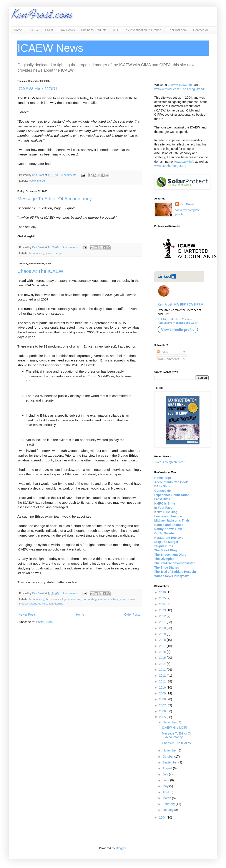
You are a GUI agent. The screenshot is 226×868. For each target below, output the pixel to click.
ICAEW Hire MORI (37, 89)
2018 (163, 640)
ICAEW (33, 30)
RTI (115, 30)
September (170, 762)
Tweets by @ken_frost (169, 462)
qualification (46, 604)
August (168, 768)
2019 (163, 634)
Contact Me (201, 30)
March (167, 798)
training (59, 604)
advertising (75, 599)
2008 (163, 699)
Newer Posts (27, 615)
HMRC (50, 30)
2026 (163, 592)
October (168, 757)
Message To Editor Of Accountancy (55, 199)
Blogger (121, 848)
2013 (163, 670)
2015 (163, 658)
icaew (32, 181)
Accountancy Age (56, 599)
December (170, 722)
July (166, 774)
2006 (163, 711)
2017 (163, 646)
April (166, 792)
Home (18, 30)
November (170, 750)
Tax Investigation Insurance (143, 30)
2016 (163, 652)
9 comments (70, 247)
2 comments (70, 593)
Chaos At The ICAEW (40, 271)
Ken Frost (38, 175)
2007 (163, 705)
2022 (163, 616)
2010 (163, 687)
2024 (163, 604)
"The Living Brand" (192, 89)
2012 (163, 675)
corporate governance (96, 599)
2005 (163, 717)
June (166, 780)
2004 (163, 817)
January (168, 810)
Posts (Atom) (45, 622)
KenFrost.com (177, 30)
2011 (163, 681)
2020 (163, 628)
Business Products (94, 30)
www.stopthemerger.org (170, 166)
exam (123, 599)
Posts (162, 352)
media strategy (28, 604)
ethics (115, 599)
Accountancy (36, 253)
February (169, 804)
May (166, 786)
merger (42, 181)
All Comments (168, 359)
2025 (163, 598)
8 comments (69, 175)
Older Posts (132, 615)
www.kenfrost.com (167, 89)
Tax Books (68, 30)
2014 (163, 664)
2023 (163, 610)
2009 (163, 693)
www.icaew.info (182, 85)
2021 (163, 622)
